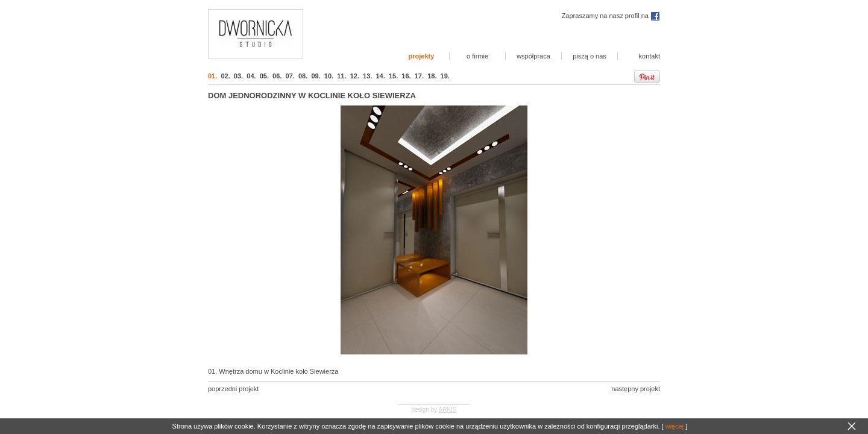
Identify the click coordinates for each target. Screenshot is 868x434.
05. (264, 76)
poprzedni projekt (233, 389)
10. (329, 76)
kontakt (649, 56)
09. (316, 76)
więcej (675, 426)
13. (367, 76)
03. (238, 76)
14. (380, 76)
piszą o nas (590, 56)
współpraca (533, 56)
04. (251, 76)
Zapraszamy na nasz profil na (611, 16)
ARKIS (448, 410)
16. (406, 76)
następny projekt (636, 389)
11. (341, 76)
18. (432, 76)
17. (419, 76)
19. (445, 76)
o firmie (477, 56)
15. (393, 76)
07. (290, 76)
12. (355, 76)
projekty (422, 56)
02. (225, 76)
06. (277, 76)
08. (303, 76)
